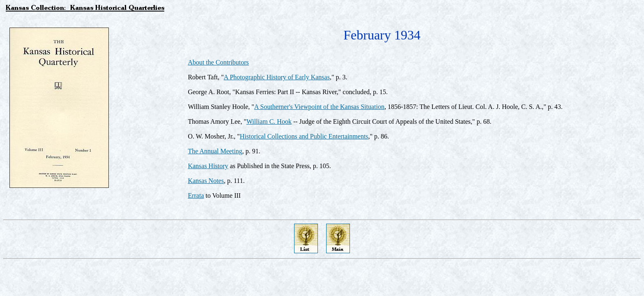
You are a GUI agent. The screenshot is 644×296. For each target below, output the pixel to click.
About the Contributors (218, 62)
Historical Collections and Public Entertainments (304, 136)
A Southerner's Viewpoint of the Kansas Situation (319, 107)
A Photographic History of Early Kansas (277, 77)
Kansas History (208, 166)
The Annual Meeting (215, 151)
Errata (196, 195)
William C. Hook (269, 121)
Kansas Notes (206, 181)
